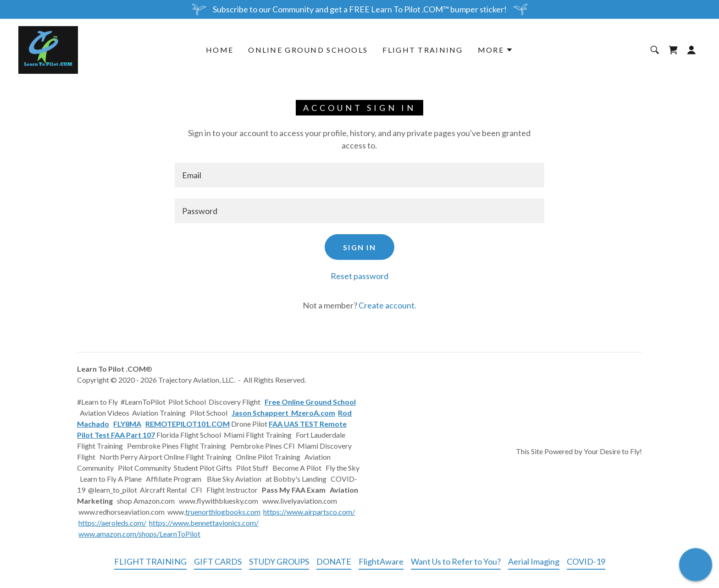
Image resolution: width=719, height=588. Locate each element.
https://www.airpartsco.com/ (309, 512)
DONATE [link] (334, 561)
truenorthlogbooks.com (223, 512)
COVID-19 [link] (586, 561)
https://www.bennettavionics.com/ (204, 523)
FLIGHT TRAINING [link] (423, 50)
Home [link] (220, 50)
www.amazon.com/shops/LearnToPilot (139, 534)
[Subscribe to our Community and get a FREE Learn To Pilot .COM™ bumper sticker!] (359, 9)
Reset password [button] (359, 276)
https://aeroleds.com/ (112, 523)
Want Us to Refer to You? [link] (456, 561)
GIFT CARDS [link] (218, 561)
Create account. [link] (387, 305)
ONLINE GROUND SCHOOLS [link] (308, 50)
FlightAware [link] (381, 561)
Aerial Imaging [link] (534, 561)
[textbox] (359, 175)
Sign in (359, 247)
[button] (495, 50)
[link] (48, 49)
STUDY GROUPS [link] (279, 561)
